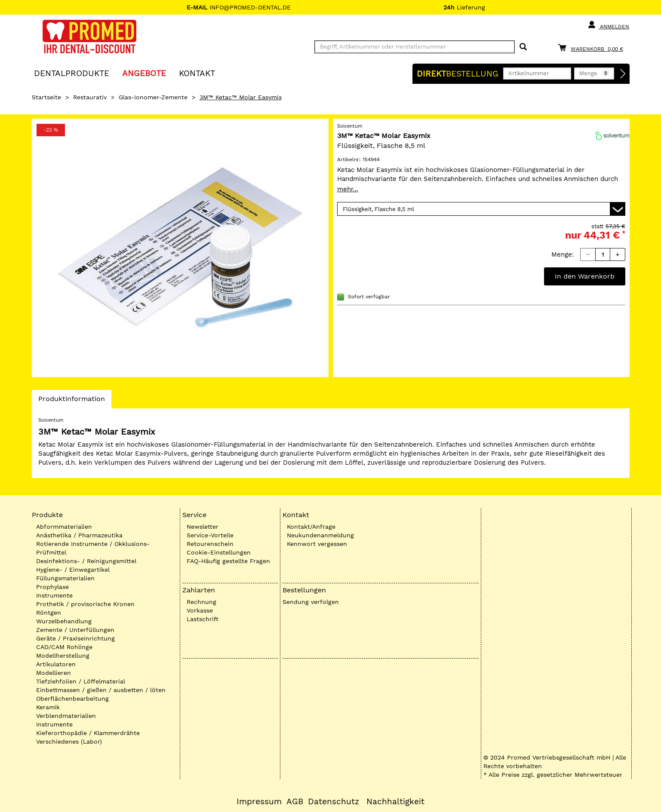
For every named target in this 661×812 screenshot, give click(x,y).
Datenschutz (334, 802)
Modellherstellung (63, 656)
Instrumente (54, 595)
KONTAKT (197, 73)
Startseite (46, 97)
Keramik (48, 707)
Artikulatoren (56, 664)
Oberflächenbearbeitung (72, 699)
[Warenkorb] (593, 47)
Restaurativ (90, 97)
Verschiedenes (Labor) (69, 742)
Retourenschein (210, 544)
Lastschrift (203, 619)
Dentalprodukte (72, 73)
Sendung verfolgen (311, 602)
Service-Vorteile (210, 535)
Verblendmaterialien (66, 716)
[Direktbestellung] (623, 74)
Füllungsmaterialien (65, 578)
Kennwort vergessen (317, 544)
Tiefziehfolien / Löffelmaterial (81, 681)
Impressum (259, 802)
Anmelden (608, 25)
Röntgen (49, 613)
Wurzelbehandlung (64, 621)
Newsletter (203, 527)
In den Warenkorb (585, 276)
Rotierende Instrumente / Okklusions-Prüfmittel (93, 548)
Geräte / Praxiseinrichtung (75, 638)
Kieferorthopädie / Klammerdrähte (88, 733)
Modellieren (54, 673)
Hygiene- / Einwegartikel (73, 570)
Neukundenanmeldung (320, 535)
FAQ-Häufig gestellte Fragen (228, 561)
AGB (295, 802)
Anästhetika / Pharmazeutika (79, 535)
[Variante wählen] (481, 209)
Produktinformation (71, 401)
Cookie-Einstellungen (219, 552)
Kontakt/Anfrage (311, 527)
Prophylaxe (52, 587)
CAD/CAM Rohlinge (64, 647)
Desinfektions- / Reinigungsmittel (86, 561)
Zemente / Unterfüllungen (75, 630)
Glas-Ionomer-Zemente (153, 97)
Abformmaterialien (64, 527)
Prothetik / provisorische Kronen (85, 604)
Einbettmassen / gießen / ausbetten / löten (101, 690)
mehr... (348, 189)
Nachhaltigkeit (395, 802)
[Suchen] (523, 47)
